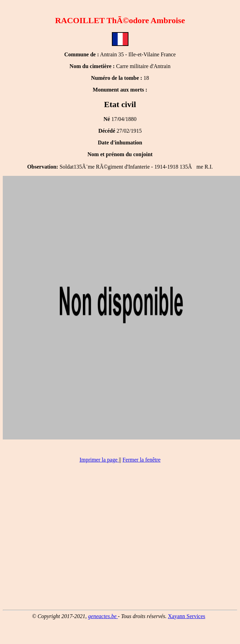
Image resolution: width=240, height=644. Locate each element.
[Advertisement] (119, 539)
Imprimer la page (98, 460)
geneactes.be (103, 616)
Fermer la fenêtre (142, 460)
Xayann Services (186, 616)
